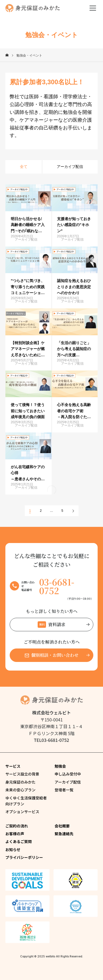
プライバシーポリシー (24, 857)
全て (24, 167)
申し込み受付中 (68, 774)
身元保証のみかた (20, 782)
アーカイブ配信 (70, 167)
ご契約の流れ (17, 826)
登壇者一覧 (64, 790)
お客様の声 (15, 834)
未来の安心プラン (20, 790)
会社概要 (62, 826)
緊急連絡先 (64, 834)
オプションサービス (22, 812)
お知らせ (13, 849)
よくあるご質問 (19, 841)
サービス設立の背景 (22, 774)
